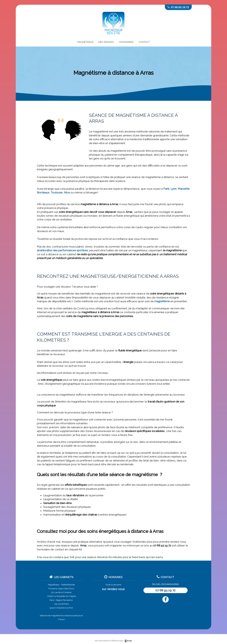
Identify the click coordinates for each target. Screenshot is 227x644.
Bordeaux (43, 192)
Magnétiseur (85, 42)
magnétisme (162, 301)
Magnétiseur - (54, 585)
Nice (67, 192)
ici (80, 549)
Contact (144, 42)
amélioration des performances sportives (62, 250)
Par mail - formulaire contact (165, 584)
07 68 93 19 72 (165, 590)
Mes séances (106, 42)
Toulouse (57, 192)
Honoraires (126, 42)
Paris (166, 189)
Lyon (174, 189)
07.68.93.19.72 (180, 7)
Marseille (184, 189)
